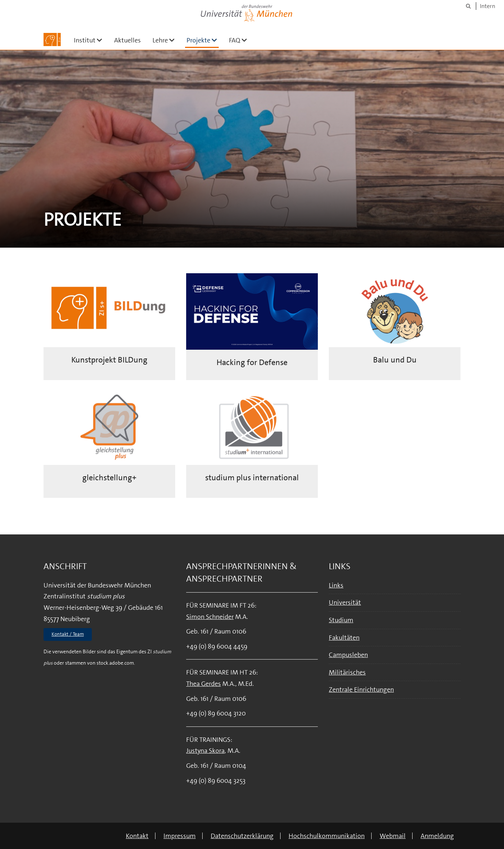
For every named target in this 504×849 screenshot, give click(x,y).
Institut (91, 40)
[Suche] (468, 6)
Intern (488, 6)
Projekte (203, 40)
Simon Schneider (210, 617)
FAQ (241, 40)
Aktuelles (127, 40)
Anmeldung (437, 836)
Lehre (167, 40)
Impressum (180, 836)
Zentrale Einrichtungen (361, 690)
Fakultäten (344, 638)
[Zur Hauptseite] (52, 40)
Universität (345, 602)
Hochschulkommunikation (327, 836)
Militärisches (347, 672)
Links (336, 585)
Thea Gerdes (204, 684)
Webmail (393, 836)
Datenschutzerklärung (242, 836)
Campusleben (348, 655)
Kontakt (137, 836)
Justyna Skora (205, 751)
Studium (341, 620)
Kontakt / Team (68, 634)
